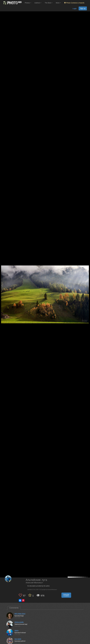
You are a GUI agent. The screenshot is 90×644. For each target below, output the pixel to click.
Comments (14, 608)
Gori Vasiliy (18, 639)
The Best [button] (49, 3)
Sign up (83, 8)
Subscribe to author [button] (66, 595)
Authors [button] (38, 3)
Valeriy (17, 631)
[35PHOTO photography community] (12, 3)
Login (75, 9)
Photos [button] (28, 3)
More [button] (58, 3)
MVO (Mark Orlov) (20, 614)
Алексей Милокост (34, 583)
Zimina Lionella (19, 622)
